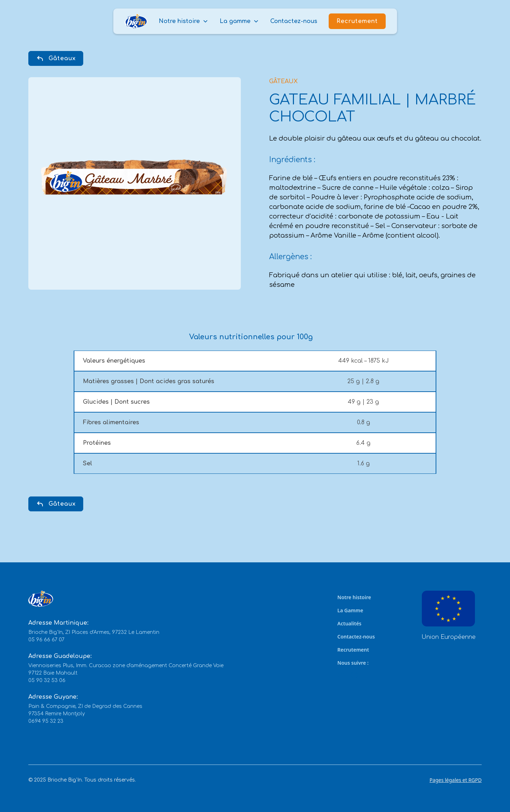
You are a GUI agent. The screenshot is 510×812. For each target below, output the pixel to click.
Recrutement (357, 21)
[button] (183, 21)
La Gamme (350, 610)
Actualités (350, 623)
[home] (136, 21)
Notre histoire (354, 597)
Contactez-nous (294, 21)
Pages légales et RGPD (456, 780)
